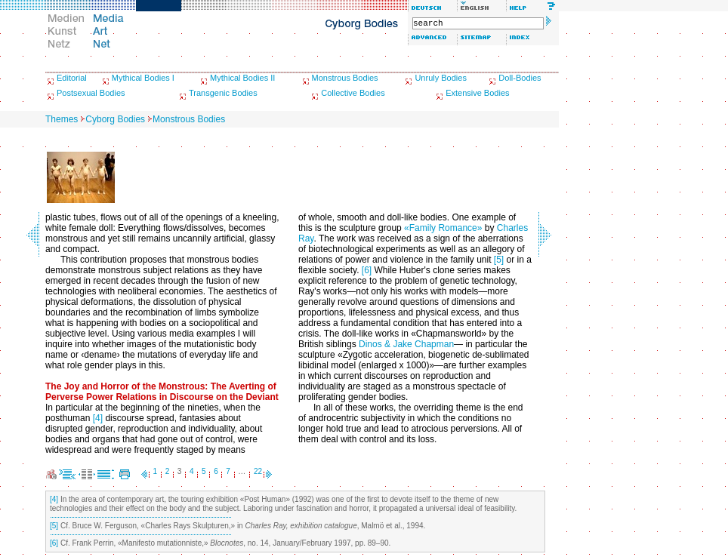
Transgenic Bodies (223, 93)
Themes (62, 119)
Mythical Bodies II (242, 78)
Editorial (72, 78)
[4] (98, 418)
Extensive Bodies (477, 93)
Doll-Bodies (520, 78)
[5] (499, 260)
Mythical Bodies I (143, 78)
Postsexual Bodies (91, 93)
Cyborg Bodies (115, 119)
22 (258, 471)
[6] (367, 270)
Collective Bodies (353, 93)
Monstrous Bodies (345, 78)
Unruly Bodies (440, 78)
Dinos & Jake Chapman (406, 344)
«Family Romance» (443, 228)
